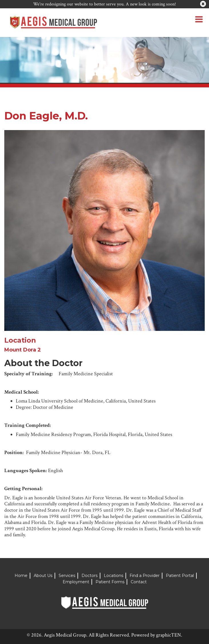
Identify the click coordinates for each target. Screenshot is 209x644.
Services (67, 576)
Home (21, 576)
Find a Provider (145, 576)
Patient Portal (180, 576)
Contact (139, 582)
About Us (43, 576)
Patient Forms (110, 582)
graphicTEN (169, 635)
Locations (114, 576)
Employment (76, 582)
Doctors (89, 576)
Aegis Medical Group (65, 635)
